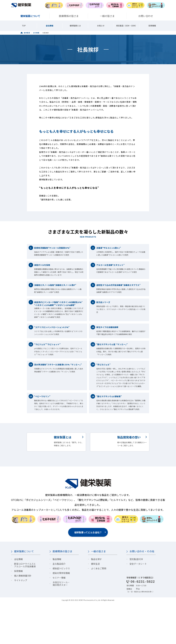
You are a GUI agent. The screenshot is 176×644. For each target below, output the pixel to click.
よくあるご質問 (99, 610)
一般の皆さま (98, 592)
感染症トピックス (61, 610)
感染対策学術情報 (61, 614)
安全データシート (138, 605)
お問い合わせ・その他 (142, 592)
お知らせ (101, 26)
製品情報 (57, 600)
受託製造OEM (136, 600)
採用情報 (152, 26)
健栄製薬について (24, 592)
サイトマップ (21, 621)
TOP (24, 26)
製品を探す (96, 600)
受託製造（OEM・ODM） (127, 26)
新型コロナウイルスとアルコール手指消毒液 (25, 606)
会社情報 (50, 26)
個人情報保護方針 (23, 617)
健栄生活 (95, 605)
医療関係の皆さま (62, 592)
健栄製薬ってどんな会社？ (88, 574)
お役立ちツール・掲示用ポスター (61, 625)
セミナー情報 (59, 619)
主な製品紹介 (59, 605)
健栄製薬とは (75, 26)
